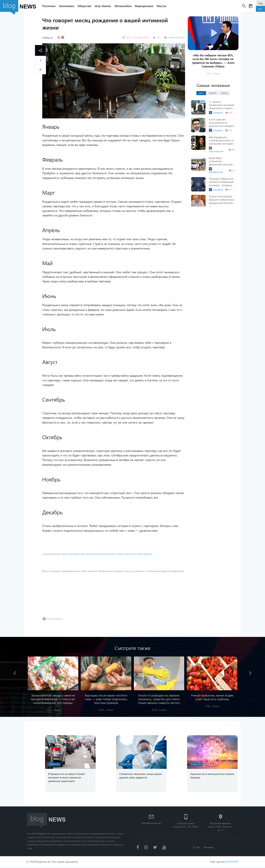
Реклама (209, 848)
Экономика (68, 6)
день (201, 93)
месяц (225, 93)
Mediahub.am (216, 170)
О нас (196, 848)
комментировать (175, 37)
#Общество (55, 765)
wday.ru (48, 37)
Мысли (163, 6)
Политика (50, 6)
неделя (213, 93)
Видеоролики (146, 6)
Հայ (260, 3)
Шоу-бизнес (104, 6)
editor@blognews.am (151, 824)
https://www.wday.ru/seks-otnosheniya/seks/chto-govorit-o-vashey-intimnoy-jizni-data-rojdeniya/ (107, 554)
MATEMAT (233, 863)
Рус (260, 9)
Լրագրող (216, 113)
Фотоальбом (125, 6)
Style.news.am (216, 150)
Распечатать (55, 619)
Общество (86, 6)
